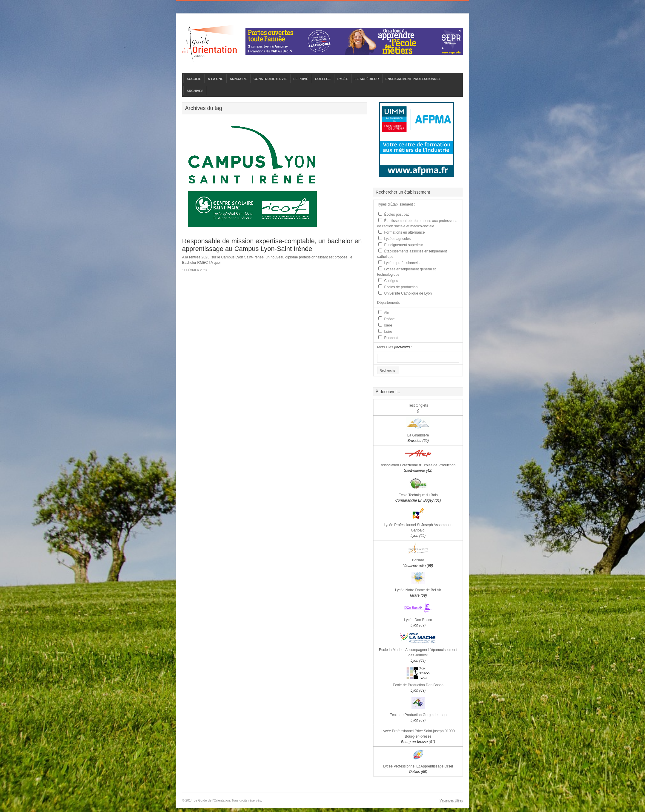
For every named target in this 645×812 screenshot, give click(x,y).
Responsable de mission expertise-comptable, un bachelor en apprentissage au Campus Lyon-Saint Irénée (272, 245)
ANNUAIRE (238, 79)
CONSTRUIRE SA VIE (270, 79)
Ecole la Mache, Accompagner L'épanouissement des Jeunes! (418, 655)
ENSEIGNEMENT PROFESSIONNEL (413, 79)
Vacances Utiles (451, 800)
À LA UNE (215, 79)
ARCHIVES (195, 91)
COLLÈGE (323, 79)
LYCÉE (343, 79)
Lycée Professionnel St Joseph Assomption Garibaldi (418, 530)
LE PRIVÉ (301, 79)
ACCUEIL (194, 79)
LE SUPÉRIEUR (367, 79)
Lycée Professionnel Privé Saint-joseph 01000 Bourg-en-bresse (418, 736)
